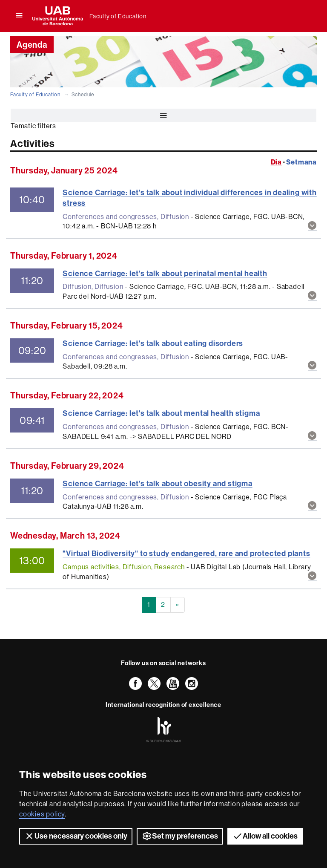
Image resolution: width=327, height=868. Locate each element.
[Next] (178, 605)
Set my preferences (180, 836)
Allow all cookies (265, 836)
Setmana (301, 162)
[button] (312, 226)
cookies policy (42, 814)
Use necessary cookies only (76, 836)
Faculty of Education (118, 16)
